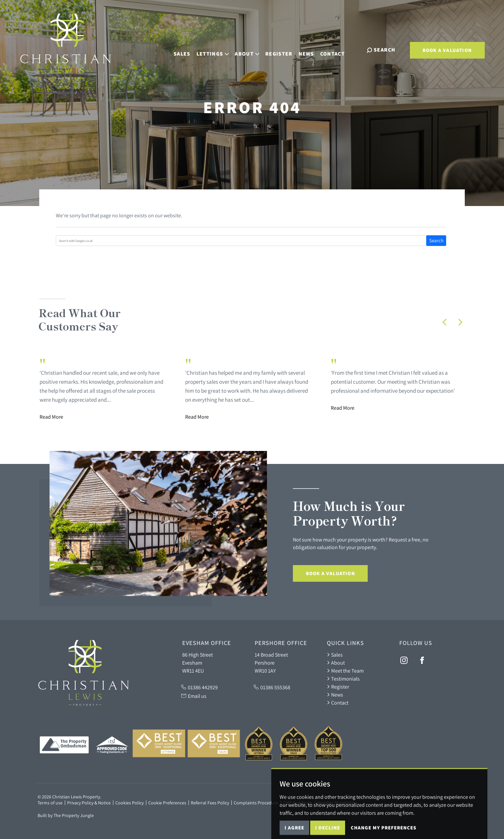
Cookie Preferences (167, 803)
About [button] (253, 49)
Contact (338, 49)
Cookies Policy (129, 803)
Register (285, 49)
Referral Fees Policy (210, 803)
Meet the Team (345, 671)
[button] (444, 322)
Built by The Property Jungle (66, 815)
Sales (188, 49)
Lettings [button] (218, 49)
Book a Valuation (447, 50)
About (336, 663)
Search (436, 240)
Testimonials (343, 679)
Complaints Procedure (256, 803)
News (312, 49)
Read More (51, 417)
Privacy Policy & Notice (89, 803)
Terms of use (50, 803)
